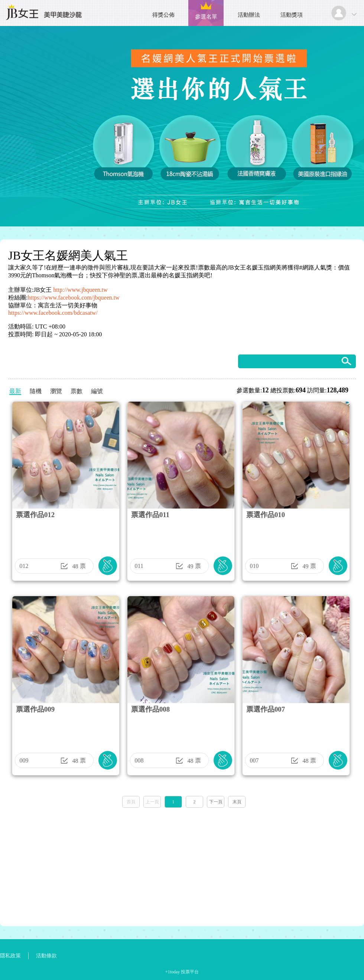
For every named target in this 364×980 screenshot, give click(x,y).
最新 (15, 391)
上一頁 (152, 802)
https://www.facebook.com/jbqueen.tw (73, 298)
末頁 (237, 802)
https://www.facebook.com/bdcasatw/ (53, 313)
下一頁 (216, 802)
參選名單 (206, 17)
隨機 (36, 391)
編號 (97, 391)
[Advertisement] (182, 865)
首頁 (131, 802)
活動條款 (46, 956)
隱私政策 (10, 956)
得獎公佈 (163, 15)
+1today (173, 972)
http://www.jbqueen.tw (80, 290)
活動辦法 (249, 15)
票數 (77, 391)
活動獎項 (292, 15)
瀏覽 (56, 391)
